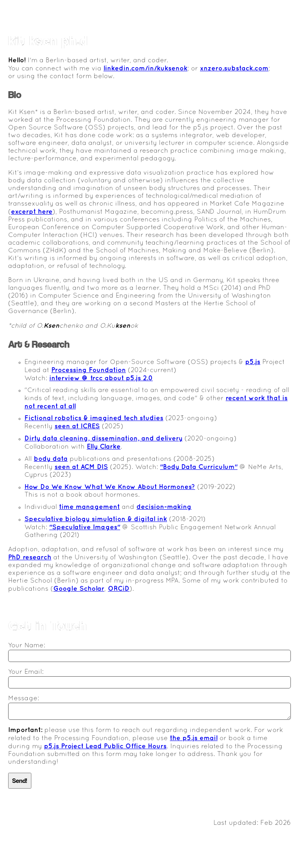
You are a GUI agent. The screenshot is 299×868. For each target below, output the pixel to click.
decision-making (164, 507)
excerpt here (32, 212)
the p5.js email (194, 738)
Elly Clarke (104, 447)
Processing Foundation (89, 370)
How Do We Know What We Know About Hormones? (110, 487)
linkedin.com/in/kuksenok (145, 69)
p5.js (253, 362)
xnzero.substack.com (234, 69)
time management (89, 507)
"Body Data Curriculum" (199, 467)
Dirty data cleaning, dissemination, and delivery (103, 439)
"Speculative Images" (85, 527)
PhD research (30, 558)
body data (51, 459)
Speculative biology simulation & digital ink (96, 519)
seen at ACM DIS (81, 467)
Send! (20, 781)
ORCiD (119, 589)
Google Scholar (79, 589)
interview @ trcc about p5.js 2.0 (101, 378)
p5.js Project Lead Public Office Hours (105, 746)
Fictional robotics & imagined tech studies (94, 418)
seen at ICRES (77, 426)
